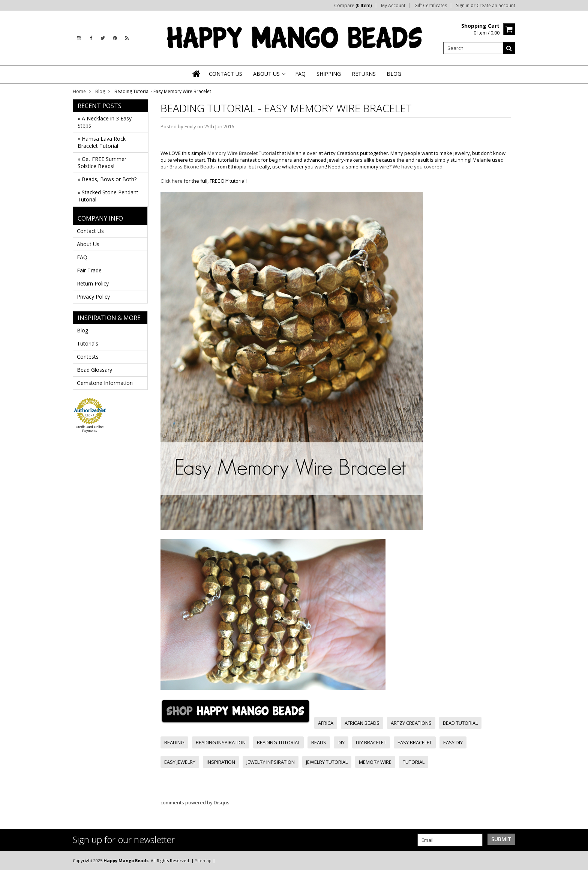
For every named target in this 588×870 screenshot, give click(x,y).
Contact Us (90, 231)
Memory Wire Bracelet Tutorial (242, 153)
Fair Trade (89, 270)
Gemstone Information (105, 383)
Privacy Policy (93, 297)
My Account (393, 6)
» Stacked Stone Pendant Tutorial (108, 196)
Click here (172, 181)
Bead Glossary (94, 370)
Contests (88, 357)
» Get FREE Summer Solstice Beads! (102, 162)
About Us (88, 244)
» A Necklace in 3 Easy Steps (105, 122)
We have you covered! (418, 167)
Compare (353, 6)
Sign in (463, 6)
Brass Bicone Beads (192, 167)
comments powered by (195, 802)
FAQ (82, 257)
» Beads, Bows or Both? (107, 179)
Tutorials (88, 343)
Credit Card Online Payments (90, 429)
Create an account (496, 6)
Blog (100, 91)
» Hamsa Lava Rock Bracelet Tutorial (102, 142)
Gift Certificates (431, 6)
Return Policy (93, 283)
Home (79, 91)
